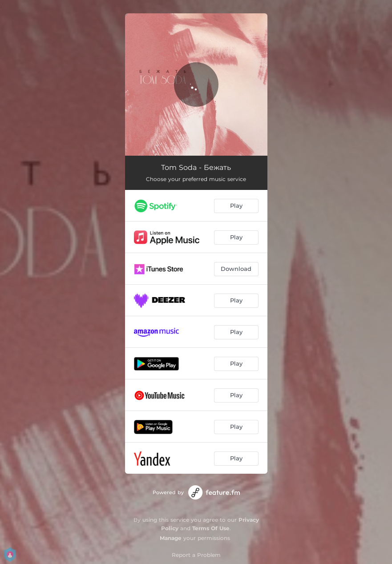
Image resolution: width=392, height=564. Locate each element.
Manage (171, 538)
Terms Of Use (211, 528)
